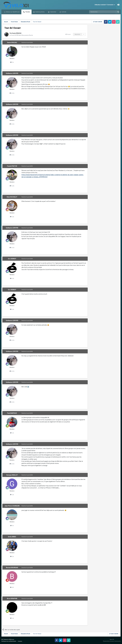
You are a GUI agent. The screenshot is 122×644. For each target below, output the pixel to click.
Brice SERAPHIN (12, 599)
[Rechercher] (99, 12)
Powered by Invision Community (112, 641)
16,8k (12, 186)
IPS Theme (4, 639)
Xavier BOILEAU (17, 33)
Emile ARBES (12, 537)
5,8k (12, 217)
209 (12, 587)
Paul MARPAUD (12, 413)
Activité (64, 12)
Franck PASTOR (12, 166)
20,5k (12, 93)
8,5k (12, 278)
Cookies (20, 641)
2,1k (12, 556)
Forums (27, 12)
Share (68, 34)
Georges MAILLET (12, 475)
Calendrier (53, 12)
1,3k (12, 433)
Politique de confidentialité (9, 641)
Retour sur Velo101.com (13, 12)
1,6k (12, 618)
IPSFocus (12, 639)
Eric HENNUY (12, 259)
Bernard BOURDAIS (12, 568)
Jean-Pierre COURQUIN (12, 506)
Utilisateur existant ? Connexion (105, 5)
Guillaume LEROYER (12, 73)
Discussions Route (27, 35)
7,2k (12, 495)
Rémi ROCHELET (12, 197)
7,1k (12, 62)
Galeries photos (40, 12)
